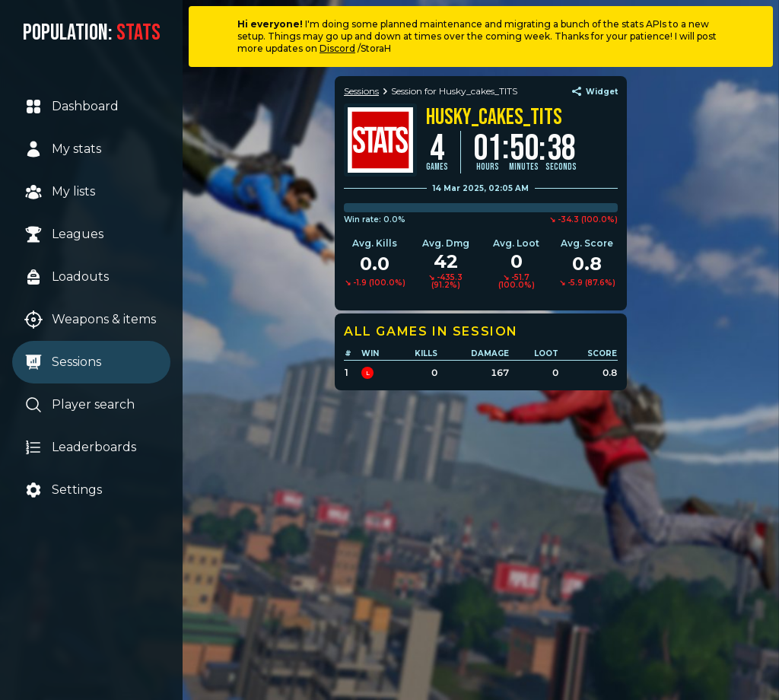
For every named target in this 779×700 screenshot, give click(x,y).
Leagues (64, 234)
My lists (60, 192)
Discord (337, 48)
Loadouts (67, 277)
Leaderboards (80, 447)
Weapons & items (90, 320)
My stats (63, 149)
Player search (79, 405)
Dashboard (72, 107)
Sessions (63, 362)
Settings (63, 490)
